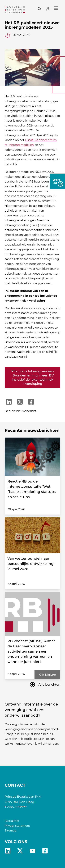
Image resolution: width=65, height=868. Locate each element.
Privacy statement (17, 826)
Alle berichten (49, 685)
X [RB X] (20, 851)
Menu (56, 8)
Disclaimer (12, 821)
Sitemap (11, 831)
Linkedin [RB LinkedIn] (8, 851)
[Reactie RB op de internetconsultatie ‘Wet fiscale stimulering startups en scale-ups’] (33, 457)
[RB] (15, 10)
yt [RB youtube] (32, 851)
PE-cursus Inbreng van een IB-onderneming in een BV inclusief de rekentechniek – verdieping (32, 378)
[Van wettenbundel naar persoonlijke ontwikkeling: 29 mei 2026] (33, 535)
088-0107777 (17, 807)
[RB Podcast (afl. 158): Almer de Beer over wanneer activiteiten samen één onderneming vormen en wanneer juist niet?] (33, 614)
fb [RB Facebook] (45, 851)
